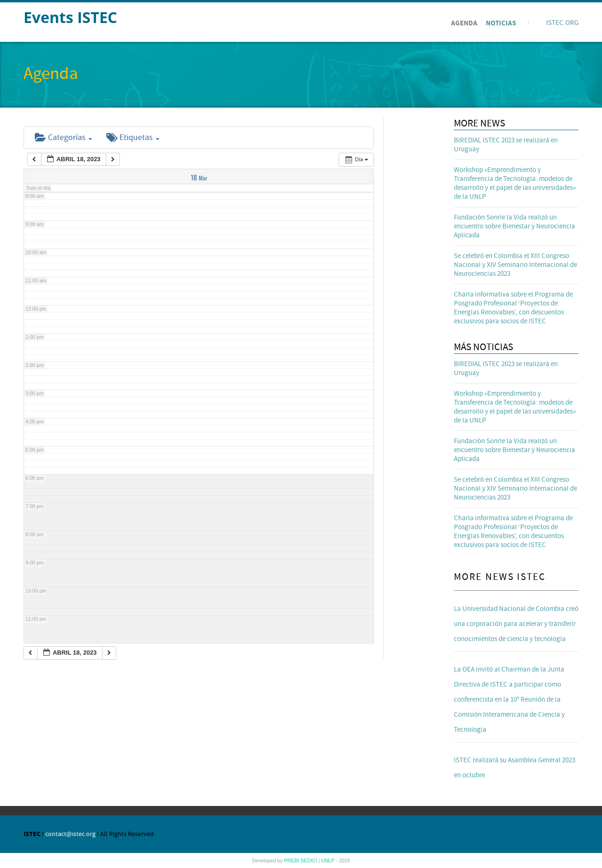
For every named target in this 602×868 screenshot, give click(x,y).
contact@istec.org (70, 834)
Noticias (501, 23)
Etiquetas (133, 137)
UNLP (329, 860)
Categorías (63, 137)
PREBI (292, 860)
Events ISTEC (70, 17)
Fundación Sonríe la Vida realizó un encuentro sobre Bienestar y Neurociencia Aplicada (515, 226)
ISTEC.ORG (562, 23)
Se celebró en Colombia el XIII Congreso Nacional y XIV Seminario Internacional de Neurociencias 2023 (515, 265)
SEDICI (310, 860)
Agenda (464, 23)
